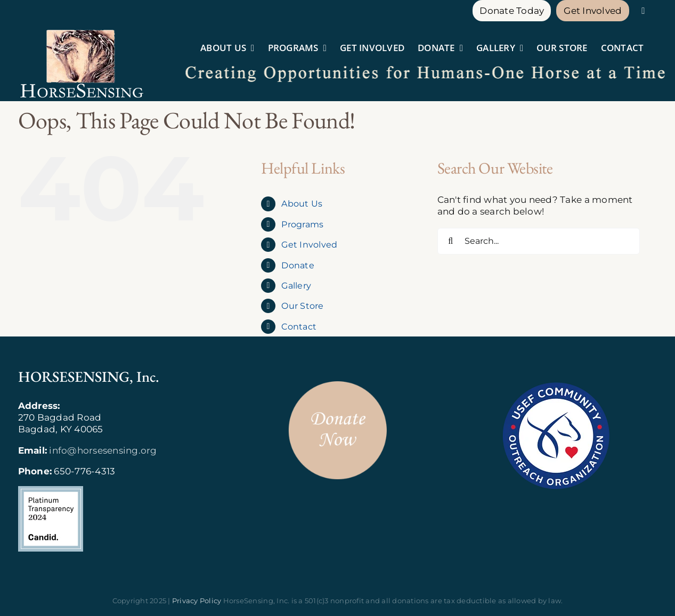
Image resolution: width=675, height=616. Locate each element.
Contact (299, 327)
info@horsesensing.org (103, 450)
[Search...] (539, 241)
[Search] (451, 241)
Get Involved (309, 245)
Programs (302, 224)
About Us (302, 204)
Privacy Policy (197, 601)
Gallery (296, 286)
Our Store (302, 306)
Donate (298, 265)
